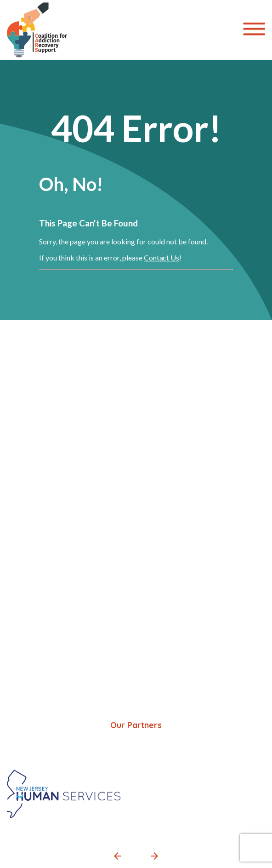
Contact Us (161, 258)
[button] (118, 856)
